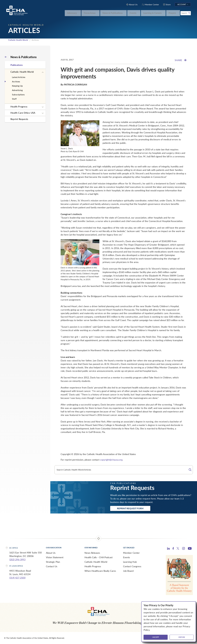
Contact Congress (132, 566)
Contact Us (52, 566)
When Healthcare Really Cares (100, 571)
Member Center (131, 553)
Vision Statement (55, 557)
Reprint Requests (19, 119)
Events (126, 557)
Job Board (128, 571)
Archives (16, 81)
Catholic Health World (18, 40)
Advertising (17, 90)
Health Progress (19, 107)
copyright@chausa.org (111, 460)
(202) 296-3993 (17, 559)
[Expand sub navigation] (43, 72)
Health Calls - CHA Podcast (98, 557)
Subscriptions (18, 94)
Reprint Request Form (130, 508)
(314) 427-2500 (17, 578)
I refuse (182, 637)
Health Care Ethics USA (23, 113)
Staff (14, 99)
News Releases (92, 553)
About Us (51, 553)
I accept (156, 637)
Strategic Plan (53, 562)
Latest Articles (19, 77)
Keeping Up (17, 86)
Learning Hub (130, 562)
